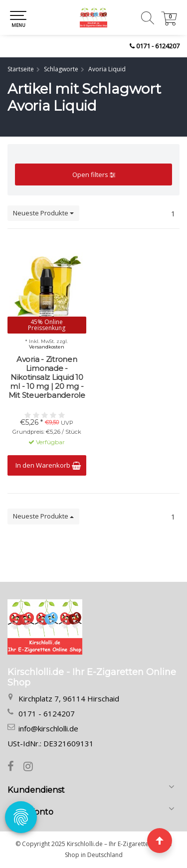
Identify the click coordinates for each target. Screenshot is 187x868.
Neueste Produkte (43, 213)
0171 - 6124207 (158, 46)
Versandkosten (47, 347)
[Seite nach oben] (160, 841)
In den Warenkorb (48, 465)
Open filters (94, 174)
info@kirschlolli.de (48, 728)
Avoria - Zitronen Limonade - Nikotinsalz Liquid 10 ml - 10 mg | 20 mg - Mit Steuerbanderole (47, 377)
